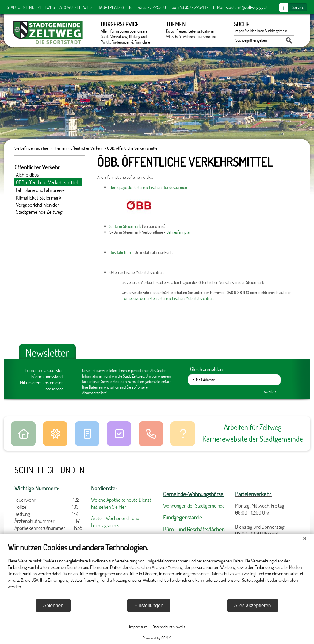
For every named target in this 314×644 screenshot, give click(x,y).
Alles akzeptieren (253, 606)
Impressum (138, 627)
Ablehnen (53, 606)
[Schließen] (305, 539)
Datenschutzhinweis (169, 627)
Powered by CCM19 (157, 638)
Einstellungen (149, 606)
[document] (157, 570)
